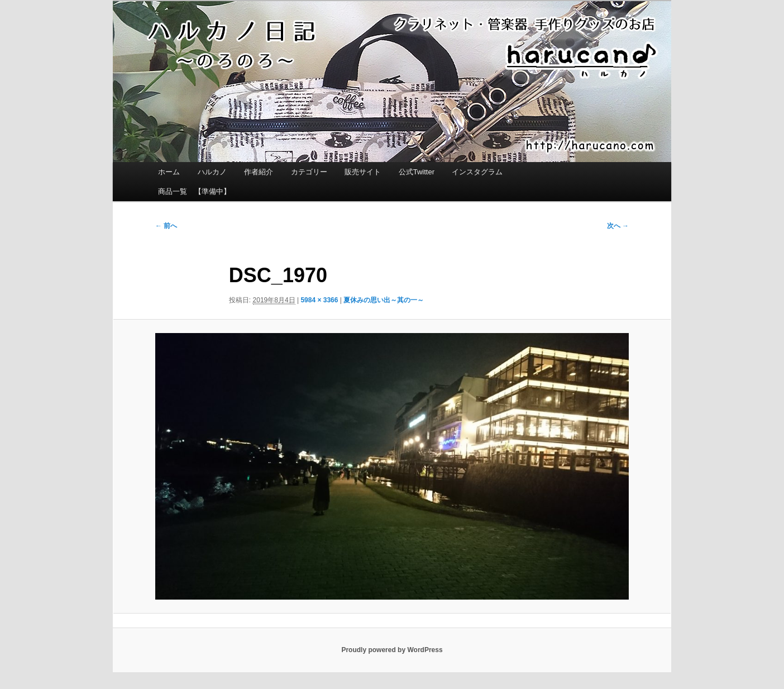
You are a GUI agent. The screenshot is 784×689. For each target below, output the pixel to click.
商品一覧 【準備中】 (194, 191)
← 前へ (166, 226)
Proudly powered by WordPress (392, 650)
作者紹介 (259, 172)
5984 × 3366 (319, 300)
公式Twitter (417, 172)
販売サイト (363, 172)
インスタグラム (477, 172)
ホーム (169, 172)
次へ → (618, 226)
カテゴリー (309, 172)
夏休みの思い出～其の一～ (384, 300)
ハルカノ (212, 172)
